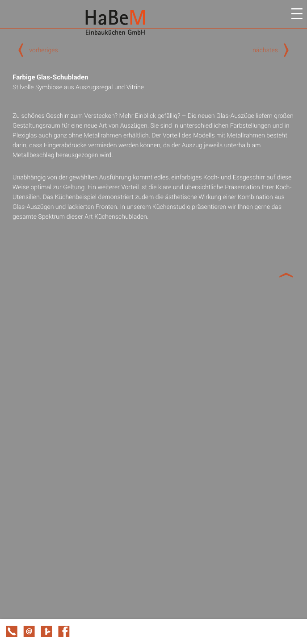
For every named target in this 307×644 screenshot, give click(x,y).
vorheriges (35, 50)
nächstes (273, 50)
